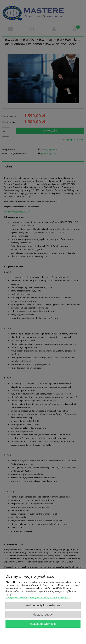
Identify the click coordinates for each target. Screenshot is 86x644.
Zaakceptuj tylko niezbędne (43, 605)
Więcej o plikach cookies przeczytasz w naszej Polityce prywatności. (38, 597)
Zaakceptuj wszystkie (43, 624)
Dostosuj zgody (43, 615)
